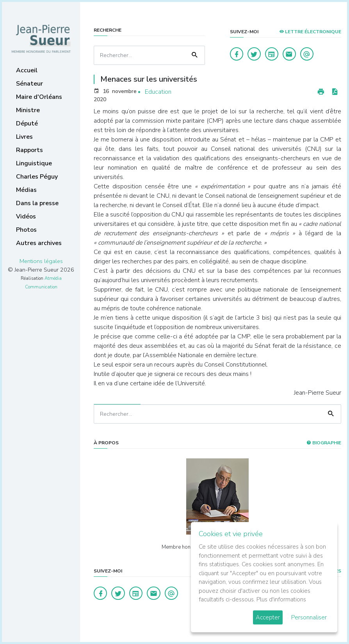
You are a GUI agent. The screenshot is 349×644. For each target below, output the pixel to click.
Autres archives (39, 243)
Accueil (27, 70)
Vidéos (26, 216)
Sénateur (29, 84)
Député (27, 123)
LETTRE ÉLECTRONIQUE (310, 32)
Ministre (28, 110)
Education (158, 92)
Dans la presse (37, 203)
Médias (26, 190)
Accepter (268, 617)
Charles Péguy (37, 177)
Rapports (29, 150)
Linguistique (34, 163)
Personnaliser (309, 617)
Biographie (324, 443)
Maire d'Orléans (39, 97)
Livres (24, 137)
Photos (26, 230)
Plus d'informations (281, 599)
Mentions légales (41, 261)
